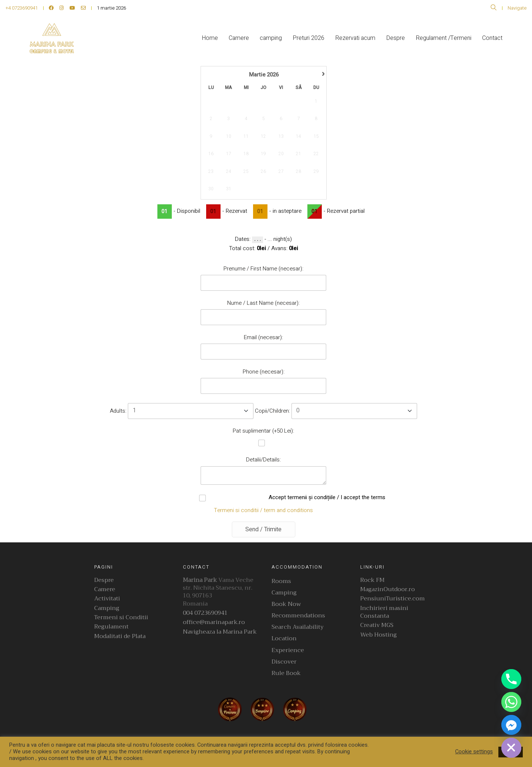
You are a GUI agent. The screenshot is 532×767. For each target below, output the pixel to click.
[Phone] (511, 679)
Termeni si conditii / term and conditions (263, 510)
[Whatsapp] (511, 702)
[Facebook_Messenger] (511, 725)
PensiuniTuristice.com (393, 599)
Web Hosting (378, 635)
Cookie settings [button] (474, 752)
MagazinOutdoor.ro (388, 589)
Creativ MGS (377, 625)
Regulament (111, 627)
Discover (284, 662)
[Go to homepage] (52, 38)
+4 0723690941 (22, 8)
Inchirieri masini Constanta (384, 612)
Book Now (286, 604)
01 (164, 212)
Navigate (517, 8)
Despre (104, 580)
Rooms (281, 581)
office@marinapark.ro (214, 622)
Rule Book (286, 673)
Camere (105, 589)
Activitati (107, 599)
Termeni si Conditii (121, 618)
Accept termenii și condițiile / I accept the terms (263, 498)
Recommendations (298, 616)
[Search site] (494, 9)
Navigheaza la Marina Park (220, 632)
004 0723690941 (205, 613)
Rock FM (372, 580)
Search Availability (298, 627)
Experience (288, 650)
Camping (107, 608)
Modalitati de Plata (120, 636)
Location (284, 639)
